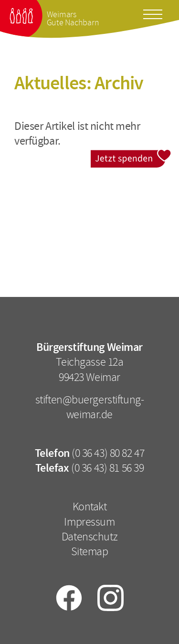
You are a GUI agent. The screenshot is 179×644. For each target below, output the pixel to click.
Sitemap (90, 551)
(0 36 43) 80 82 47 (108, 453)
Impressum (89, 522)
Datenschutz (89, 537)
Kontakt (90, 507)
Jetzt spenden (131, 156)
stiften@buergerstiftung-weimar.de (90, 407)
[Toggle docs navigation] (153, 13)
